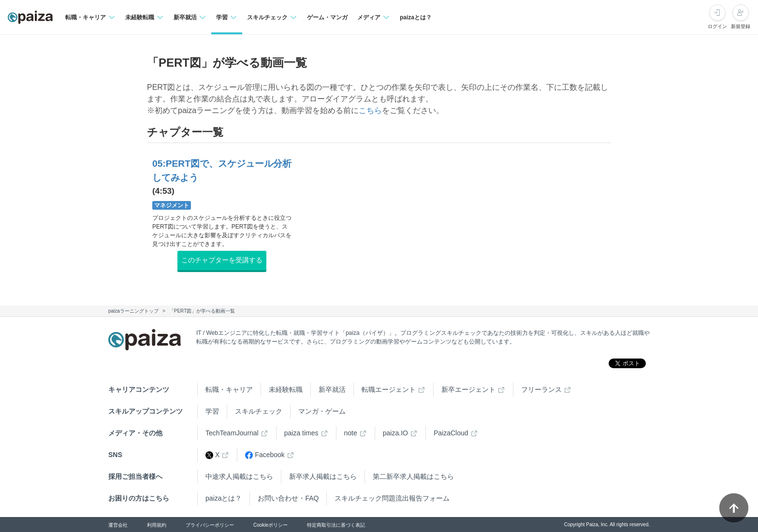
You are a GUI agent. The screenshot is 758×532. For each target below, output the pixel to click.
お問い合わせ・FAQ (288, 498)
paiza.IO (395, 433)
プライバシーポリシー (210, 525)
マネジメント (172, 205)
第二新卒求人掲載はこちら (413, 476)
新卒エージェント (468, 389)
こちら (370, 110)
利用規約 (157, 525)
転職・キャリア (229, 389)
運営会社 (118, 525)
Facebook (265, 455)
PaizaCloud (451, 433)
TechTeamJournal (232, 433)
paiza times (301, 433)
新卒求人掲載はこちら (323, 476)
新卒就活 (332, 389)
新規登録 (741, 26)
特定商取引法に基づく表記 (336, 525)
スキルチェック (259, 411)
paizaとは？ (416, 17)
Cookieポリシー (270, 525)
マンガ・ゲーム (322, 411)
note (351, 433)
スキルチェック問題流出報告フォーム (392, 498)
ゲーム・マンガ (327, 17)
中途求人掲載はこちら (239, 476)
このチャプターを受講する (222, 260)
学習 (212, 411)
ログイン (717, 26)
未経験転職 (286, 389)
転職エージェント (389, 389)
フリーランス (541, 389)
